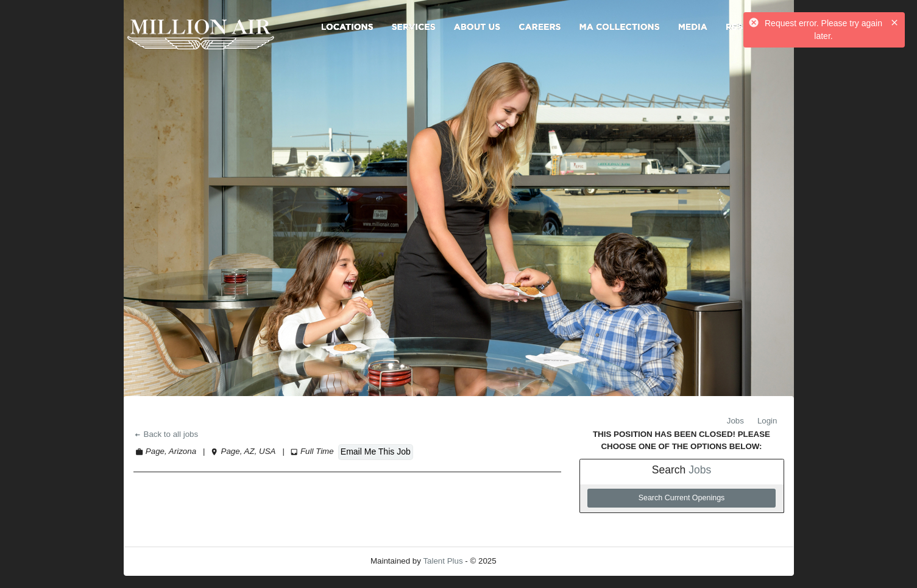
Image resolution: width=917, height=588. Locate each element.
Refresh (532, 561)
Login (767, 421)
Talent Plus (443, 561)
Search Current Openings (682, 498)
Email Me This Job (376, 452)
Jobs (735, 421)
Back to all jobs (166, 434)
